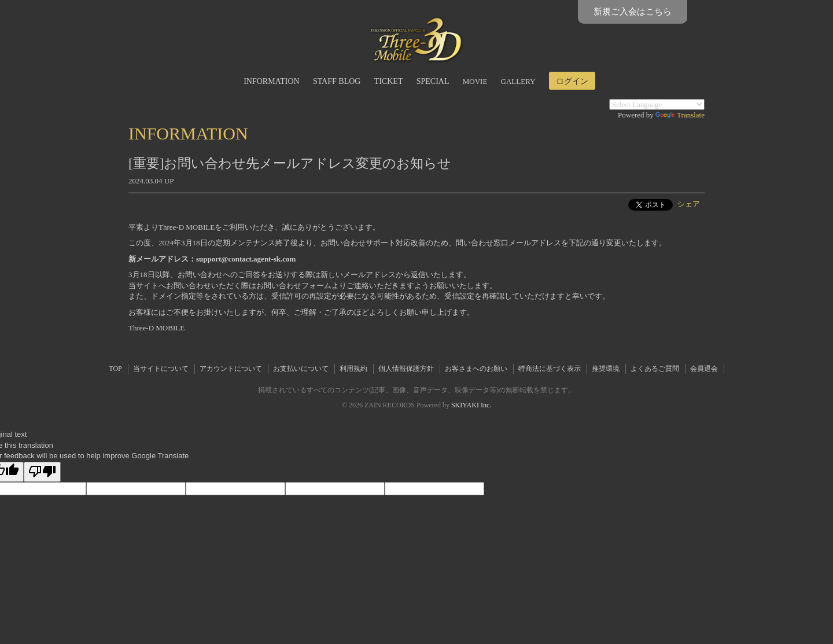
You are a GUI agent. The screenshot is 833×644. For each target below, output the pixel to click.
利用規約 (353, 369)
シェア (689, 204)
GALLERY (518, 81)
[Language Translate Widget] (657, 104)
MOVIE (475, 81)
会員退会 (704, 369)
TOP (115, 369)
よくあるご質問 (655, 369)
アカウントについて (231, 369)
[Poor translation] (42, 472)
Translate (680, 115)
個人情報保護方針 (406, 369)
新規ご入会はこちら (633, 12)
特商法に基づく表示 (550, 369)
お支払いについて (301, 369)
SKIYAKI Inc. (471, 405)
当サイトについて (161, 369)
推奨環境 (606, 369)
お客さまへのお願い (476, 369)
